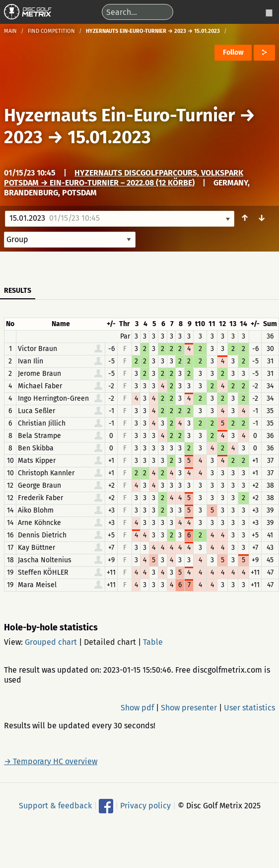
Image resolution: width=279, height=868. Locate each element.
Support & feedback (55, 805)
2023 (23, 137)
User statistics (249, 708)
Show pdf (137, 708)
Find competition (51, 31)
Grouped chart (51, 642)
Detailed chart (110, 642)
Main (10, 31)
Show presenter (189, 708)
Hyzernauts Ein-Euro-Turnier (119, 115)
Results (18, 291)
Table (153, 642)
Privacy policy (145, 805)
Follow (233, 52)
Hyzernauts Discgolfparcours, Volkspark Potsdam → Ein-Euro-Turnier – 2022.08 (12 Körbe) (124, 178)
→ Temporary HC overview (51, 761)
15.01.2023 (109, 137)
